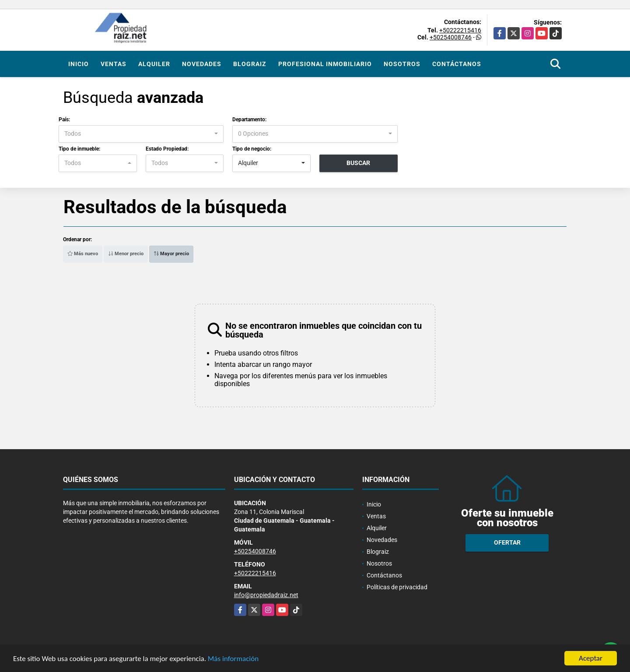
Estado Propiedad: (167, 149)
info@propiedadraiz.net (266, 595)
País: (64, 120)
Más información (233, 660)
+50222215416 (460, 30)
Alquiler (154, 64)
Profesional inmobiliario (325, 64)
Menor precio (126, 254)
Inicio (79, 64)
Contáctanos (457, 64)
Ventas (114, 64)
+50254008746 (451, 37)
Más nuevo (83, 254)
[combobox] (141, 134)
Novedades (202, 64)
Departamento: (249, 120)
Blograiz (250, 64)
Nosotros (402, 64)
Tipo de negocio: (252, 149)
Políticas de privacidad (397, 587)
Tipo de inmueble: (79, 149)
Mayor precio (171, 254)
